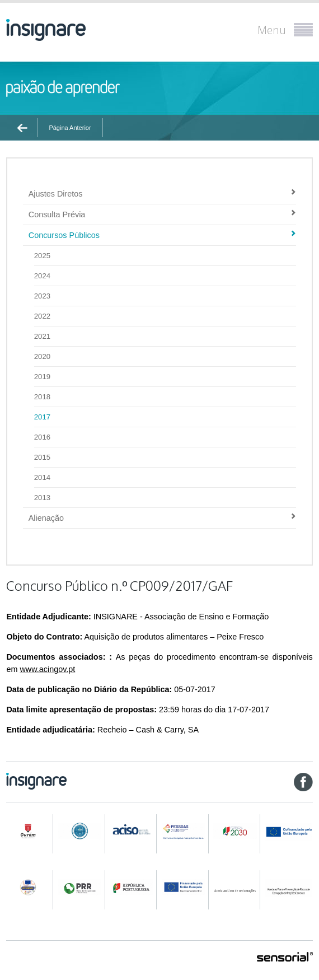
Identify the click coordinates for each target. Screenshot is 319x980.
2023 (42, 296)
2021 (42, 336)
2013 (42, 498)
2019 (42, 377)
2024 (42, 276)
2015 (42, 457)
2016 (42, 437)
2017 (42, 417)
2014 (42, 477)
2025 (42, 256)
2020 (42, 356)
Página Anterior (70, 128)
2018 (42, 397)
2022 (42, 316)
